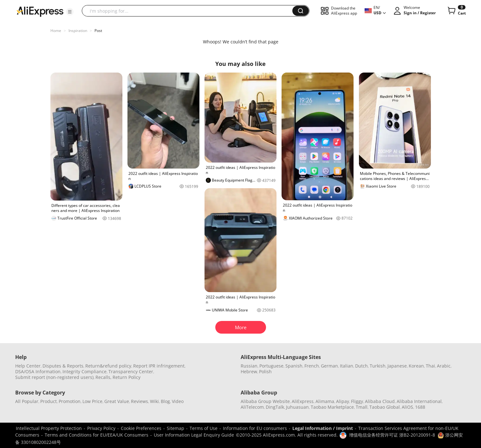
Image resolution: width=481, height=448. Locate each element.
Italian (347, 366)
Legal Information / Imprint (323, 428)
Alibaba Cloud (380, 401)
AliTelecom (252, 407)
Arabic (444, 366)
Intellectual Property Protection (49, 428)
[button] (70, 12)
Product (49, 401)
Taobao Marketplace (332, 407)
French (312, 366)
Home (56, 31)
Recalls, (104, 377)
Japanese (397, 366)
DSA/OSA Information (38, 371)
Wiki (154, 401)
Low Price (92, 401)
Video (178, 401)
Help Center (28, 366)
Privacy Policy (101, 428)
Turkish (378, 366)
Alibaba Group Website (265, 401)
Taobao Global (385, 407)
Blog (165, 401)
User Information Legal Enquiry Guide (194, 435)
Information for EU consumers (255, 428)
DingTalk (275, 407)
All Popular (27, 401)
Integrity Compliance (84, 371)
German (329, 366)
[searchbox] (189, 11)
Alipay (343, 401)
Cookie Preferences (141, 428)
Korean (416, 366)
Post (98, 31)
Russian (249, 366)
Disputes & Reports (63, 366)
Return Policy (127, 377)
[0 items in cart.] (456, 11)
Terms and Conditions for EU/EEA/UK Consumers (97, 435)
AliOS (407, 407)
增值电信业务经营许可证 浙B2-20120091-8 (392, 435)
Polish (265, 371)
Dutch (361, 366)
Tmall (362, 407)
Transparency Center (131, 371)
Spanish (294, 366)
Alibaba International (419, 401)
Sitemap (175, 428)
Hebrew (249, 371)
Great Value (117, 401)
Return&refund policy (108, 366)
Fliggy (357, 401)
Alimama (325, 401)
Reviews (140, 401)
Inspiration (78, 31)
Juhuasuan (297, 407)
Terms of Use (204, 428)
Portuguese (271, 366)
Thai (430, 366)
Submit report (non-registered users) (54, 377)
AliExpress (303, 401)
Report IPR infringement (159, 366)
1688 (420, 407)
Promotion (70, 401)
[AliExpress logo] (40, 11)
